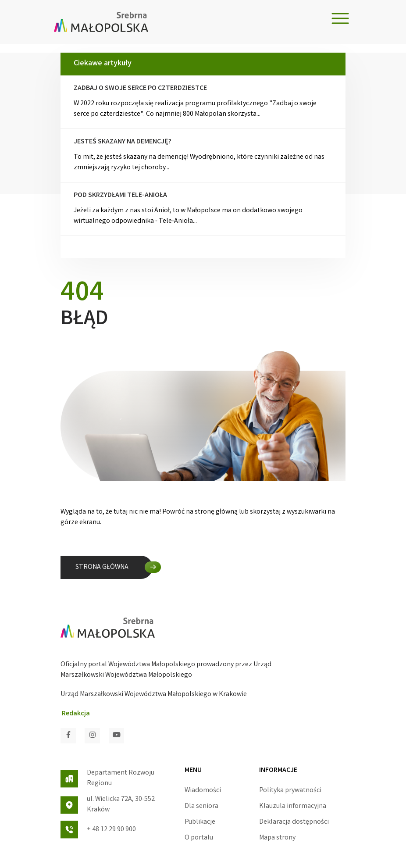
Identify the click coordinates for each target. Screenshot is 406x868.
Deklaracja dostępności (294, 822)
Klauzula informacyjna (293, 806)
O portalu (199, 838)
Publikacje (200, 822)
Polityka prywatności (290, 791)
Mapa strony (277, 838)
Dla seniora (201, 806)
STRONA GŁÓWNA (102, 567)
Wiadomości (203, 791)
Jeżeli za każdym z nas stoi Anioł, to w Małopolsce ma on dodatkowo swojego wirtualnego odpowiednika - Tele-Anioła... (203, 209)
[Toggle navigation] (340, 18)
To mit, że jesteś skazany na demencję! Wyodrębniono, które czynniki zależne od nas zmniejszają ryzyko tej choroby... (203, 155)
